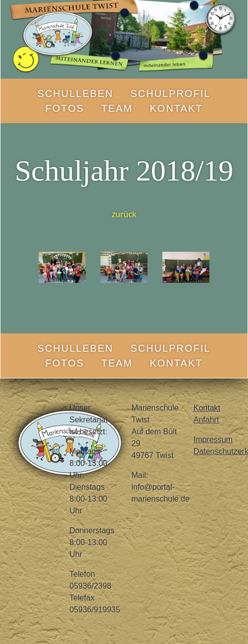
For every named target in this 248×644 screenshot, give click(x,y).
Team (117, 108)
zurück (124, 214)
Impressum (213, 439)
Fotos (65, 108)
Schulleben (75, 93)
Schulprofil (170, 93)
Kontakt (176, 108)
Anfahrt (206, 420)
